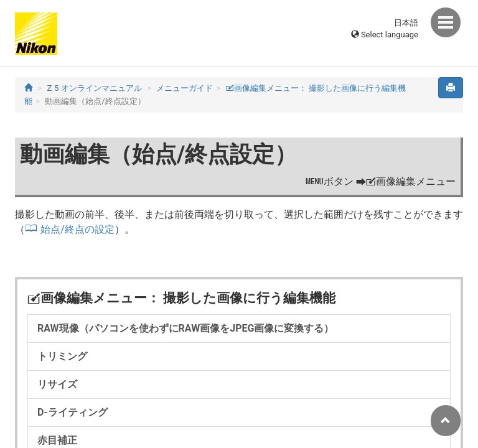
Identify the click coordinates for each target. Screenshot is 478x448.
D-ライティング (73, 412)
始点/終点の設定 (77, 229)
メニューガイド (185, 88)
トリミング (62, 356)
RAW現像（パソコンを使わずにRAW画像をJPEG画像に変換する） (185, 328)
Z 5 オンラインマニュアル (95, 88)
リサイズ (57, 384)
